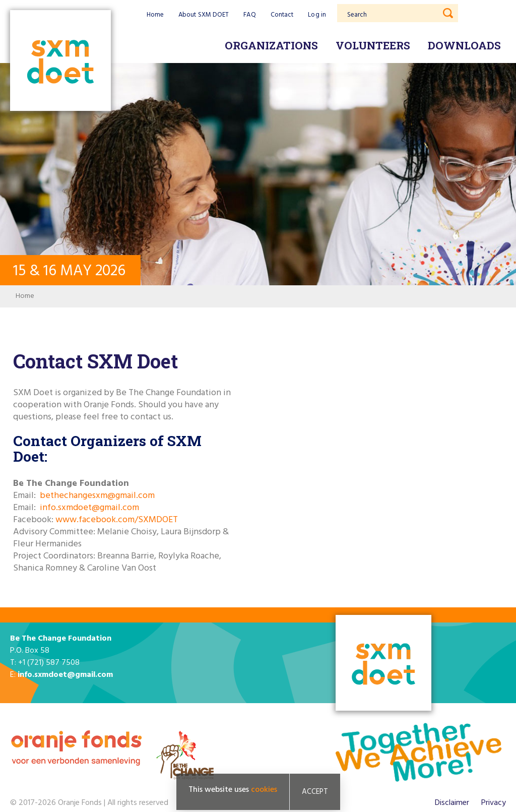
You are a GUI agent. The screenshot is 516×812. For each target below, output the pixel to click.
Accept (315, 792)
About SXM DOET (204, 15)
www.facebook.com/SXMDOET (117, 520)
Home (155, 15)
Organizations (271, 45)
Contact (282, 15)
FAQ (249, 15)
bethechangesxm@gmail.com (97, 496)
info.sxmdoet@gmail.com (89, 508)
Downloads (464, 45)
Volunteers (373, 45)
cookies (264, 790)
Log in (317, 15)
